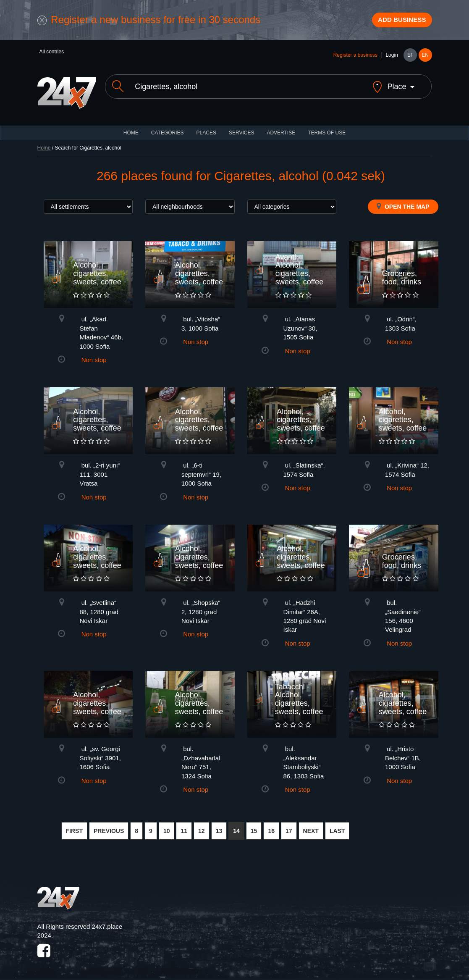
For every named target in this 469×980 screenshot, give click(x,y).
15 (254, 828)
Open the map (403, 204)
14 (236, 828)
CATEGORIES (168, 130)
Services (241, 130)
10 (167, 828)
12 (202, 828)
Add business (394, 22)
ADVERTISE (281, 130)
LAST (337, 828)
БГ (410, 60)
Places (206, 130)
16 (271, 828)
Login (392, 60)
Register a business (355, 60)
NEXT (311, 828)
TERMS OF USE (327, 130)
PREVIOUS (109, 828)
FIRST (74, 828)
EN (425, 60)
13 (219, 828)
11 (184, 828)
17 (289, 828)
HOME (131, 130)
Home (44, 145)
